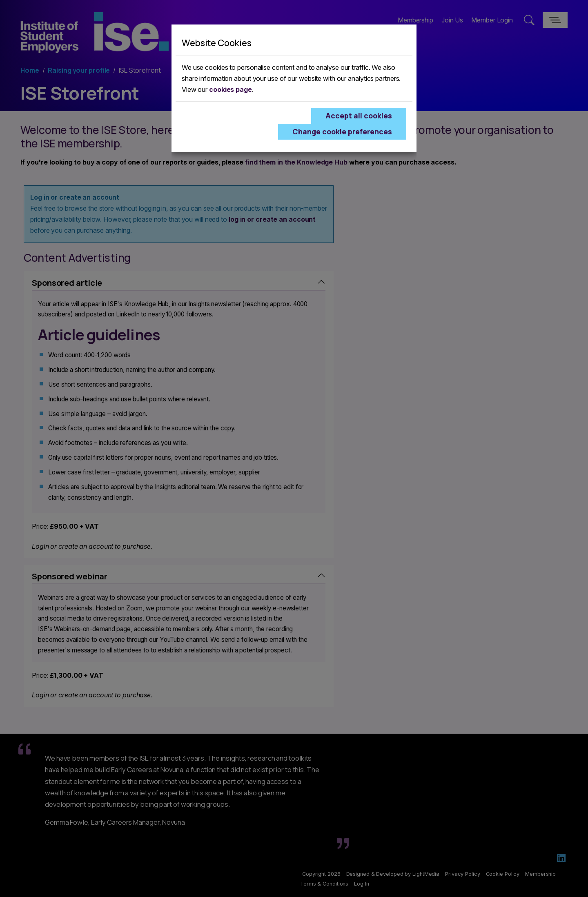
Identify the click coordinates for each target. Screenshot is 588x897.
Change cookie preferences (342, 131)
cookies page (231, 89)
